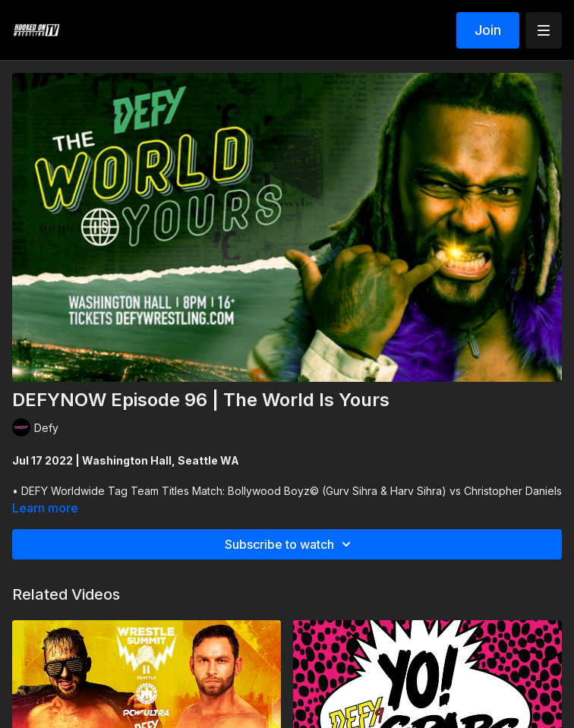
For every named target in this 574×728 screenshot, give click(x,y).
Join (488, 30)
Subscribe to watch (290, 544)
